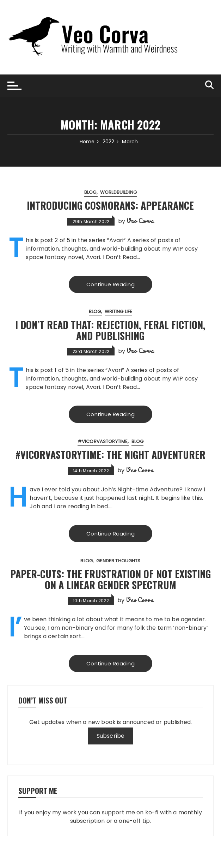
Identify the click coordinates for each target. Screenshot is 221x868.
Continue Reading (110, 284)
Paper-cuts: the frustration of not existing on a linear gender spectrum (111, 579)
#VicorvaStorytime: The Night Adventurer (111, 454)
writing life (119, 312)
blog (90, 192)
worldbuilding (118, 192)
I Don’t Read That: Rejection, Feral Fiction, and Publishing (110, 330)
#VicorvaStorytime (103, 441)
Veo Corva (140, 221)
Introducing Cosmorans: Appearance (110, 205)
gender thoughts (118, 561)
